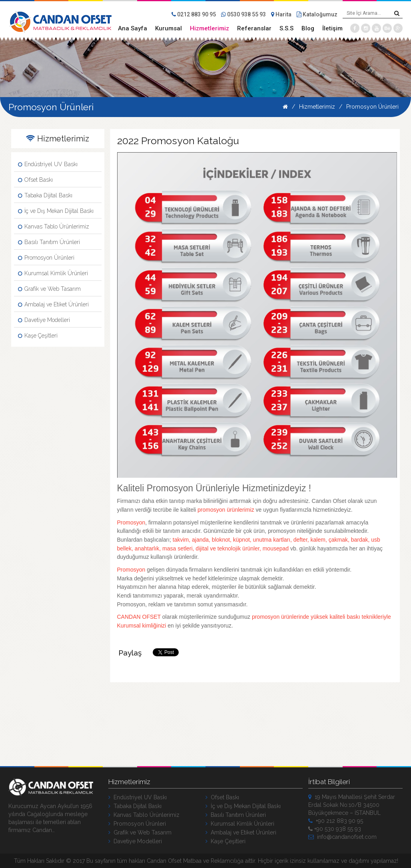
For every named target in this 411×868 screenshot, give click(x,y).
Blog (308, 28)
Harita (281, 14)
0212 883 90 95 (194, 14)
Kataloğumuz (317, 14)
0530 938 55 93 (243, 14)
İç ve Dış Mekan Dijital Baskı (56, 211)
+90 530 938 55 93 (335, 829)
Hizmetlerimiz (209, 28)
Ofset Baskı (35, 180)
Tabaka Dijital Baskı (45, 195)
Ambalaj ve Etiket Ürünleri (53, 304)
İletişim (332, 28)
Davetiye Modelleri (44, 320)
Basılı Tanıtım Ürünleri (49, 242)
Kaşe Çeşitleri (38, 336)
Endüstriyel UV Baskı (48, 164)
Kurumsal (169, 28)
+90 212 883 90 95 (336, 821)
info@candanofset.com (342, 837)
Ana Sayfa (133, 28)
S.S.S (286, 28)
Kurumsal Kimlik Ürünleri (53, 273)
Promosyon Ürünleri (372, 107)
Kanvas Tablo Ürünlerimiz (54, 226)
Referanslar (254, 28)
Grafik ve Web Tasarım (49, 289)
